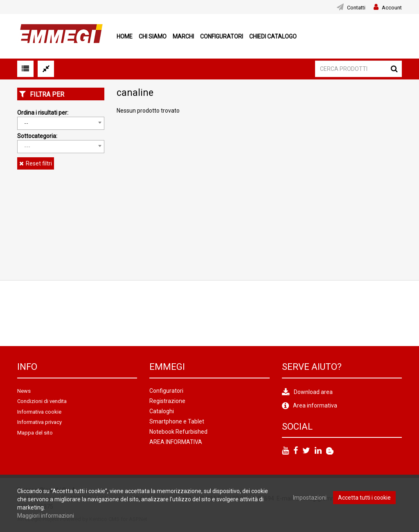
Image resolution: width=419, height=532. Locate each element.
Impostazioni (310, 498)
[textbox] (61, 147)
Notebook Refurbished (178, 432)
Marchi (183, 36)
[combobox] (61, 123)
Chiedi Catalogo (273, 36)
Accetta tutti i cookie (364, 498)
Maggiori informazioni (46, 516)
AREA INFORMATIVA (176, 442)
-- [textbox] (26, 123)
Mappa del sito (35, 433)
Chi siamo (153, 36)
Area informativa (315, 405)
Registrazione (167, 401)
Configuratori (222, 36)
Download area (313, 392)
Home (125, 36)
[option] (77, 313)
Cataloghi (162, 411)
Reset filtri (39, 163)
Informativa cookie (39, 412)
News (24, 391)
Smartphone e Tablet (177, 421)
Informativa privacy (39, 422)
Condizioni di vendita (42, 401)
